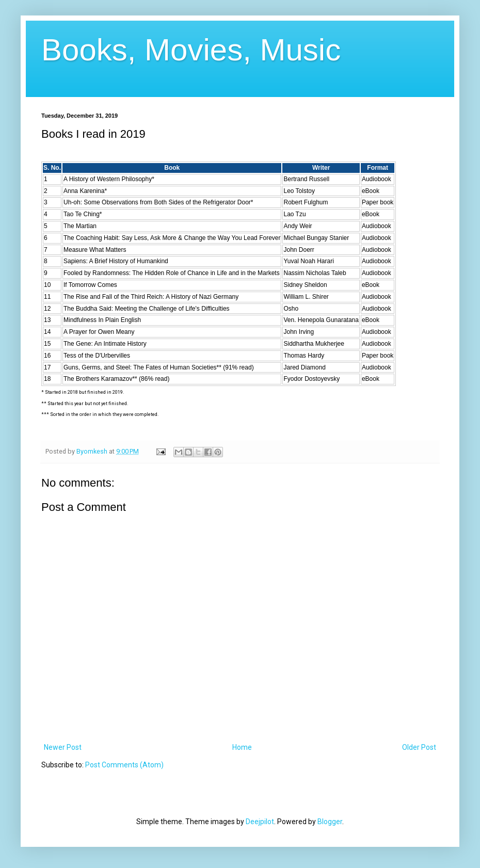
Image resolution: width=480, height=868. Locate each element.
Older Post (419, 747)
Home (242, 747)
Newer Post (63, 747)
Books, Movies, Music (191, 50)
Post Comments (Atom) (124, 765)
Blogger (330, 822)
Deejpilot (260, 822)
